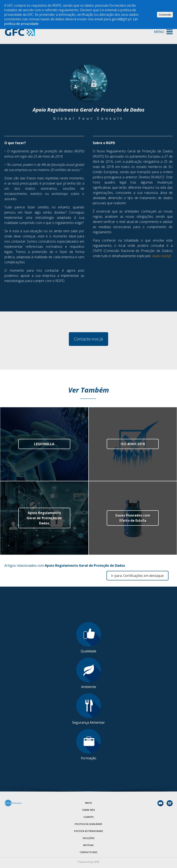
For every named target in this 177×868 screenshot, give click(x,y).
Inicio (88, 803)
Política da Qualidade (88, 824)
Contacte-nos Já (88, 339)
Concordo (165, 15)
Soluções (88, 838)
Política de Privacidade (88, 831)
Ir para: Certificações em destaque (137, 576)
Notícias (88, 845)
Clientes (88, 817)
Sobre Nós (88, 810)
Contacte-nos (88, 852)
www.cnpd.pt (162, 256)
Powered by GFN (88, 862)
